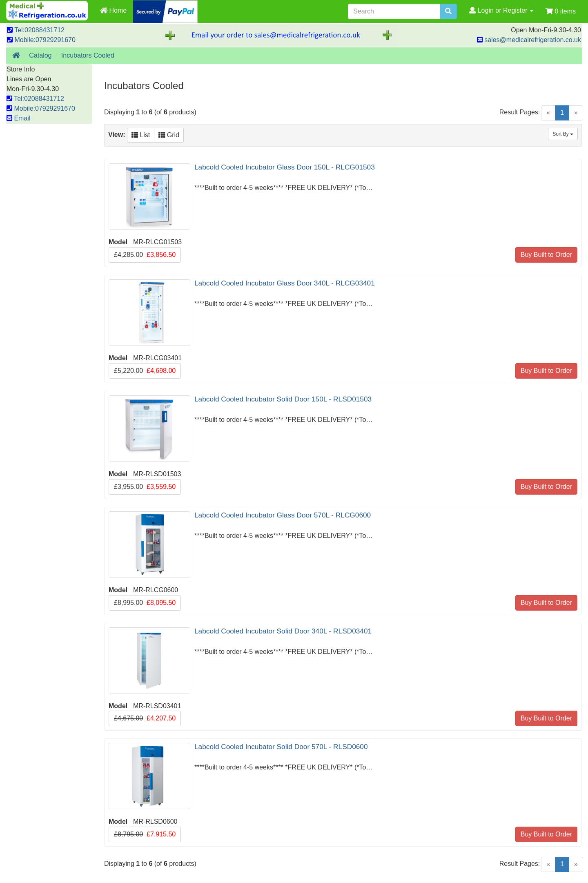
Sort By (563, 134)
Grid (169, 135)
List (141, 135)
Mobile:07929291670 (41, 40)
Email (18, 118)
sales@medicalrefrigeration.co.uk (529, 40)
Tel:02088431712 (36, 30)
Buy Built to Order (546, 255)
